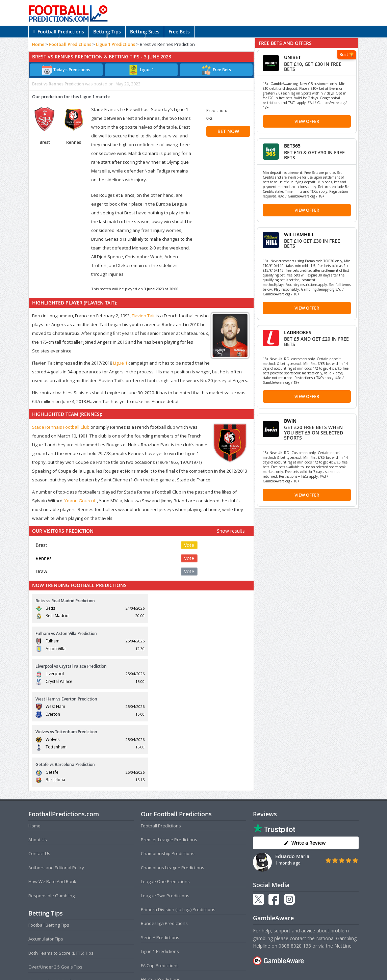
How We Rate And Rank (52, 783)
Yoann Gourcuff (81, 501)
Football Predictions (59, 32)
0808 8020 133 (295, 847)
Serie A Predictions (160, 839)
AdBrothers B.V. (221, 972)
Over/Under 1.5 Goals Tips (55, 882)
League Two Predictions (165, 797)
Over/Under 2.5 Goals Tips (55, 869)
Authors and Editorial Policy (56, 769)
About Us (38, 741)
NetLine (343, 847)
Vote (189, 545)
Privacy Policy (205, 961)
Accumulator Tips (46, 841)
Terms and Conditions (167, 961)
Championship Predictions (168, 755)
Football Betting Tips (49, 826)
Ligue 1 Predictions (115, 44)
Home (38, 44)
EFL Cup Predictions (161, 881)
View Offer (307, 121)
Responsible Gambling (51, 797)
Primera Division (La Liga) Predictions (178, 811)
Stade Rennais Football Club (61, 427)
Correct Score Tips (47, 896)
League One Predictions (165, 783)
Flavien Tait (143, 316)
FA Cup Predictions (160, 867)
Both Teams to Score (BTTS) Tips (61, 854)
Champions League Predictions (173, 769)
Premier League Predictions (169, 741)
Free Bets (179, 32)
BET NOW (228, 131)
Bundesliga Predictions (164, 825)
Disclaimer (231, 961)
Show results (231, 531)
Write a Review (304, 745)
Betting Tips (107, 32)
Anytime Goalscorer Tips (53, 910)
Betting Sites (145, 32)
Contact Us (39, 755)
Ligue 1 (120, 363)
